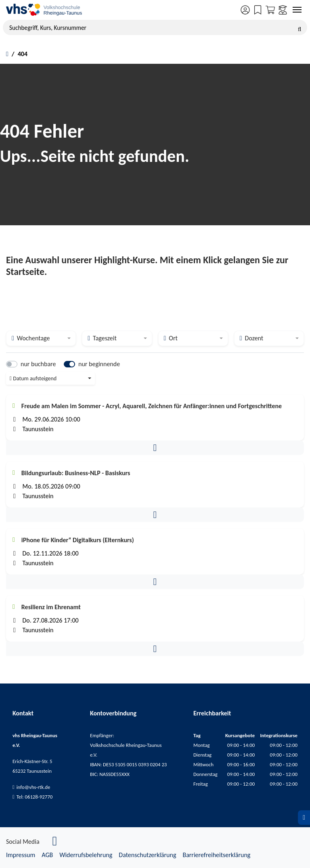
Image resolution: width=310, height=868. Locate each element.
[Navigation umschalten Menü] (297, 10)
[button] (155, 448)
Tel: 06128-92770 (35, 797)
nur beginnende (99, 364)
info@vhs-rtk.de (34, 787)
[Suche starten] (300, 27)
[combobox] (41, 338)
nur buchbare (38, 364)
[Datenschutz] (304, 818)
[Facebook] (55, 843)
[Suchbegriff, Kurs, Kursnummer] (155, 27)
